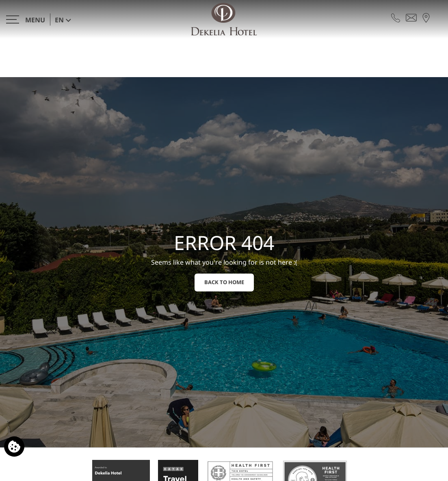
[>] (26, 19)
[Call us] (396, 17)
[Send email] (411, 17)
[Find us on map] (426, 17)
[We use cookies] (14, 446)
